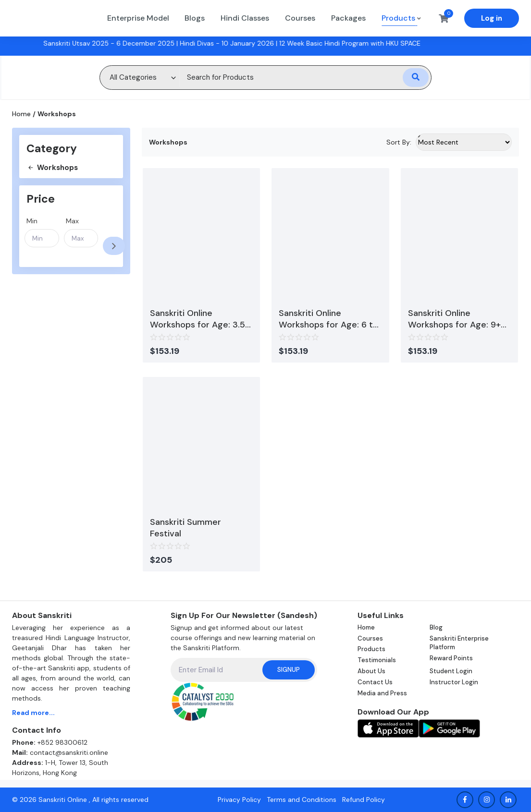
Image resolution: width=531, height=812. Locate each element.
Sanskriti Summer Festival (185, 528)
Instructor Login (454, 682)
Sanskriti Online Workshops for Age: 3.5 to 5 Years (198, 319)
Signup (289, 670)
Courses (370, 638)
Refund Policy (364, 800)
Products (371, 649)
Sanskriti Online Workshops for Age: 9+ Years (454, 319)
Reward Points (451, 658)
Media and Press (382, 693)
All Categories (133, 77)
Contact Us (375, 682)
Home (21, 114)
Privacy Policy (239, 800)
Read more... (33, 713)
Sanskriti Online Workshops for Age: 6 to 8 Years (328, 319)
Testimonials (377, 660)
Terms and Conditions (302, 800)
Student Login (451, 671)
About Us (371, 671)
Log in (492, 18)
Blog (436, 627)
